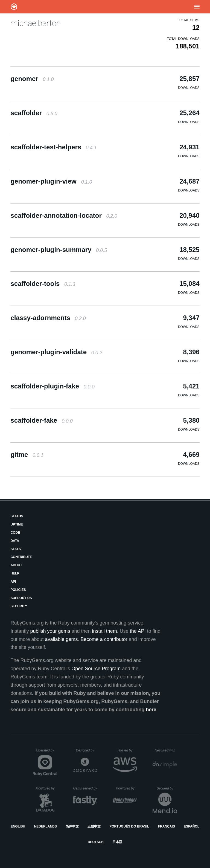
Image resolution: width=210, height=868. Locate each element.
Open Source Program (96, 669)
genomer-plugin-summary (59, 250)
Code (15, 533)
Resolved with (166, 750)
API (13, 582)
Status (17, 516)
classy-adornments (48, 318)
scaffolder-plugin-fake (52, 386)
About (16, 565)
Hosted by (127, 750)
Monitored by (46, 788)
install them (105, 631)
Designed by (87, 750)
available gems (62, 639)
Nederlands (45, 826)
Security (19, 606)
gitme (27, 455)
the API (138, 631)
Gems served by (85, 788)
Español (192, 826)
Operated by (47, 752)
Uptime (17, 524)
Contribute (21, 557)
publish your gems (50, 631)
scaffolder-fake (41, 420)
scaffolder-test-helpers (53, 147)
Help (15, 573)
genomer (32, 79)
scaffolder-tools (43, 284)
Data (15, 541)
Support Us (21, 598)
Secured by (167, 788)
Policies (18, 590)
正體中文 (94, 826)
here (151, 710)
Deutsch (96, 842)
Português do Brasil (129, 826)
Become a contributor (104, 639)
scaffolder (34, 113)
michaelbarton (36, 23)
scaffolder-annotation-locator (64, 215)
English (18, 826)
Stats (16, 549)
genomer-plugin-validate (56, 352)
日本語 (117, 842)
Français (167, 826)
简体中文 (72, 826)
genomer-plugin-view (51, 181)
